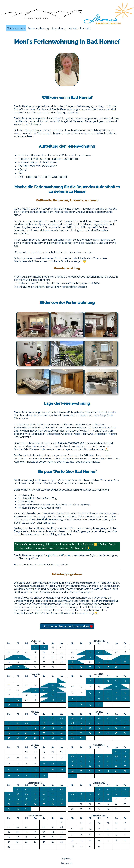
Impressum (67, 858)
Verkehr (73, 28)
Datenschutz (67, 863)
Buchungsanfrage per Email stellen (66, 626)
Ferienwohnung (38, 28)
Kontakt (85, 28)
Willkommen (16, 28)
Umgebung (59, 28)
